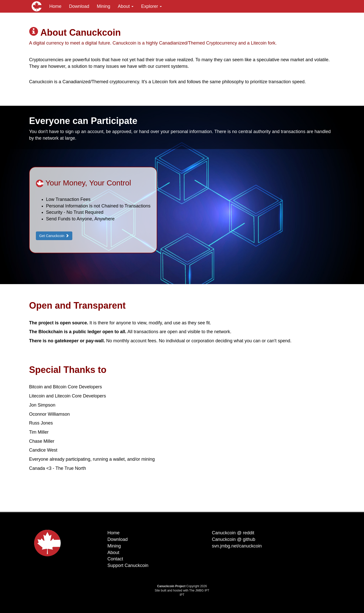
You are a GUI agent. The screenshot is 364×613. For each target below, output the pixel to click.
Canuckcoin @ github (233, 539)
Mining (104, 6)
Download (79, 6)
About (126, 6)
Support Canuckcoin (128, 565)
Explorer (151, 6)
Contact (115, 559)
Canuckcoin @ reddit (233, 533)
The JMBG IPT (199, 590)
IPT (182, 595)
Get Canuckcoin (54, 236)
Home (55, 6)
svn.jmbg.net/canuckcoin (237, 546)
